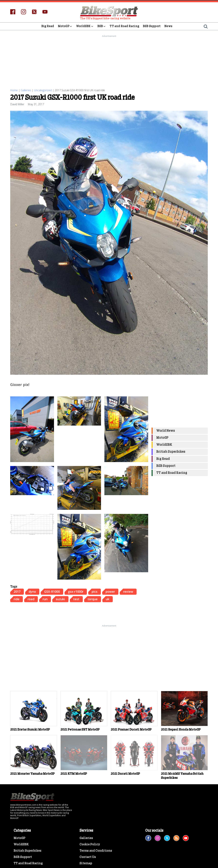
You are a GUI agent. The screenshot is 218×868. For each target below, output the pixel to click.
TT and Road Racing (124, 26)
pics (95, 592)
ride (17, 599)
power (110, 592)
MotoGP (65, 26)
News (168, 26)
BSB (102, 26)
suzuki (60, 599)
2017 (17, 592)
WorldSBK (85, 26)
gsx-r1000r (76, 592)
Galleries (26, 90)
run (45, 599)
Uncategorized (43, 90)
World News (166, 431)
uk (108, 599)
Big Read (48, 26)
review (128, 592)
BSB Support (152, 26)
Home (14, 90)
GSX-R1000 (52, 592)
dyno (32, 592)
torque (93, 599)
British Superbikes (171, 452)
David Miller (17, 104)
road (31, 599)
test (76, 599)
